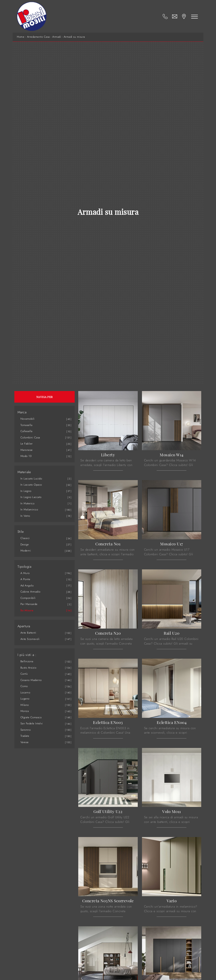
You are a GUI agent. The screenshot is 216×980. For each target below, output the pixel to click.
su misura (27, 610)
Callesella (26, 431)
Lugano (25, 699)
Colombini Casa (30, 437)
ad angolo (27, 585)
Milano (25, 705)
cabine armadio (30, 592)
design (25, 544)
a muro (25, 573)
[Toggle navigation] (194, 16)
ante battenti (28, 633)
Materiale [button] (24, 472)
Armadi (57, 37)
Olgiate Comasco (31, 717)
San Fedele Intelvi (32, 723)
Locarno (25, 692)
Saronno (26, 730)
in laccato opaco (31, 485)
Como (24, 686)
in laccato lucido (31, 479)
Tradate (25, 736)
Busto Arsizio (28, 668)
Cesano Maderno (31, 680)
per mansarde (29, 604)
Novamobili (28, 419)
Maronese (27, 450)
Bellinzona (27, 661)
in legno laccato (31, 497)
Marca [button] (22, 412)
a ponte (25, 579)
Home (21, 37)
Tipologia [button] (24, 567)
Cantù (24, 674)
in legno (26, 491)
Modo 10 (26, 456)
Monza (25, 711)
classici (25, 538)
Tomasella (26, 425)
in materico (28, 503)
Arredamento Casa (38, 37)
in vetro (25, 516)
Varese (25, 742)
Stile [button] (21, 532)
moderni (26, 551)
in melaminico (29, 509)
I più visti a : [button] (27, 655)
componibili (28, 598)
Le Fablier (27, 444)
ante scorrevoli (30, 639)
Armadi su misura (74, 37)
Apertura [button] (24, 626)
